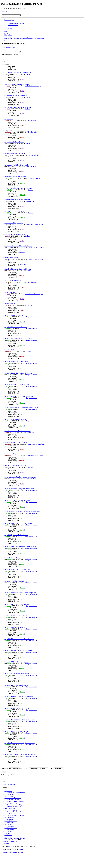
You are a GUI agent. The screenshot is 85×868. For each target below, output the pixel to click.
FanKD (9, 259)
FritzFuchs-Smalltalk (34, 178)
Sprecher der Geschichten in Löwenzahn (17, 165)
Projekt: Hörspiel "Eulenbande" (36, 444)
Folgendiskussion (32, 120)
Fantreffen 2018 (9, 350)
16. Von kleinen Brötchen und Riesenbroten (18, 107)
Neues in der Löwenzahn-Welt (36, 248)
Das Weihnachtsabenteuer (12, 257)
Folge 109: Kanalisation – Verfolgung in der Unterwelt (21, 754)
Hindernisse (8, 130)
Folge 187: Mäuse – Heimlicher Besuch (16, 315)
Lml (8, 74)
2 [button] (5, 60)
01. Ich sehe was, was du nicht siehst (16, 96)
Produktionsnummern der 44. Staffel (15, 177)
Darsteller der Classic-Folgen (34, 224)
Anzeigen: (11, 768)
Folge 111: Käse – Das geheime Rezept (16, 731)
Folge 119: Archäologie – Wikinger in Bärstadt (19, 650)
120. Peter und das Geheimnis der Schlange (18, 73)
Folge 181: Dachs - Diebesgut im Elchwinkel (18, 338)
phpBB (10, 846)
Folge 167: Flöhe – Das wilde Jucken (16, 419)
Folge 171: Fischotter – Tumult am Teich (17, 385)
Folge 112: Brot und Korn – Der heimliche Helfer (19, 720)
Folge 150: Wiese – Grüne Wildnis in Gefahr (18, 500)
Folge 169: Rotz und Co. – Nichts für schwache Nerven (21, 408)
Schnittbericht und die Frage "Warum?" (16, 466)
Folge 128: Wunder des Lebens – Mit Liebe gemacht (20, 593)
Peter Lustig (30, 433)
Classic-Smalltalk (33, 155)
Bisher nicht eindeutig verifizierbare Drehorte (18, 188)
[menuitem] (16, 23)
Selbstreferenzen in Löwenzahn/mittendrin (17, 200)
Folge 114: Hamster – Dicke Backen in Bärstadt (19, 697)
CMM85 (10, 178)
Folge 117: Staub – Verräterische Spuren (17, 674)
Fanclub (29, 271)
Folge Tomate (9, 119)
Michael (10, 155)
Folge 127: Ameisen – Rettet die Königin (17, 604)
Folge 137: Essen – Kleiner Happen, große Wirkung (20, 546)
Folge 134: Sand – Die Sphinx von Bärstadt (18, 558)
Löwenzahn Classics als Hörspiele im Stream (18, 246)
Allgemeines (29, 467)
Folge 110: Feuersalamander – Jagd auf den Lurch (20, 743)
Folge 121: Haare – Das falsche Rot (15, 627)
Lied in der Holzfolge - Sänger (14, 223)
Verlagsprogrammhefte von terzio (15, 153)
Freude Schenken (10, 304)
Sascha (9, 120)
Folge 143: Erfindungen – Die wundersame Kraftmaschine (22, 512)
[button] (5, 61)
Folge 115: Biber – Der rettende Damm (16, 685)
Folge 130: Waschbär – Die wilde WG (16, 581)
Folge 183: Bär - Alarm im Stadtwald (16, 327)
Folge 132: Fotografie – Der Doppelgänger (17, 570)
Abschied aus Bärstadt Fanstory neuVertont (17, 431)
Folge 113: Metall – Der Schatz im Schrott (17, 708)
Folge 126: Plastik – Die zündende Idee (16, 616)
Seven (9, 317)
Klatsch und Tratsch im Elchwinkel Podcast (18, 269)
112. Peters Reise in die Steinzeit (14, 211)
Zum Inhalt (4, 11)
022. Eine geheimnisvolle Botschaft (15, 234)
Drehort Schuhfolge (10, 454)
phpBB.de (21, 849)
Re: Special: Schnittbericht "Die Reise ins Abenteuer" (21, 477)
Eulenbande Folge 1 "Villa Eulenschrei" (16, 442)
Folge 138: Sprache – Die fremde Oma (16, 535)
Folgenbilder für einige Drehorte (14, 142)
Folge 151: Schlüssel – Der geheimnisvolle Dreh (19, 489)
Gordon (9, 248)
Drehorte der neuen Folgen (33, 86)
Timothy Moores (10, 292)
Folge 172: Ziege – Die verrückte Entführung (18, 373)
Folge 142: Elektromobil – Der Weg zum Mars (18, 523)
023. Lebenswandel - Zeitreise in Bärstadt (17, 84)
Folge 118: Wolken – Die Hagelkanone (16, 662)
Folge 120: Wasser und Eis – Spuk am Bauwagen (19, 639)
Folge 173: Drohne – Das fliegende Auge (17, 361)
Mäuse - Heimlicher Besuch (13, 281)
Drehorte (28, 74)
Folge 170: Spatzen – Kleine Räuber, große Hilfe (19, 396)
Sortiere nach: (34, 768)
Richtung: (56, 768)
